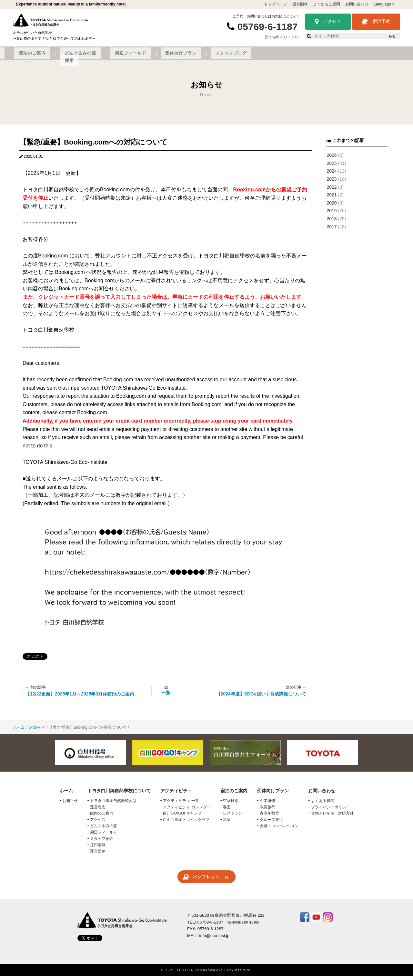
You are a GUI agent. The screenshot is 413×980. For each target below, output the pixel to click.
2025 (332, 167)
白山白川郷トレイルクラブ (186, 824)
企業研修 (267, 805)
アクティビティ (130, 57)
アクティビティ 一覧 (181, 805)
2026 (332, 159)
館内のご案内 (102, 817)
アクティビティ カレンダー (187, 811)
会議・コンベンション (279, 830)
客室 (227, 811)
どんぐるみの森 (213, 57)
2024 (332, 175)
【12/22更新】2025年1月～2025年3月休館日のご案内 (80, 698)
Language (384, 4)
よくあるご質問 (327, 4)
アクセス (328, 22)
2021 (332, 199)
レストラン (233, 817)
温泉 (227, 824)
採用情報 (98, 849)
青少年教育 (269, 817)
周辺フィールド (257, 57)
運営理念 (98, 811)
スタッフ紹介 (102, 843)
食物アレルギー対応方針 (332, 817)
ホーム (19, 731)
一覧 (166, 696)
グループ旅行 (271, 824)
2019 (332, 215)
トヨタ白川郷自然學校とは (113, 805)
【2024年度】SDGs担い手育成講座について (261, 698)
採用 (376, 57)
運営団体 (300, 4)
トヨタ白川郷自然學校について (70, 57)
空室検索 (231, 805)
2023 (332, 183)
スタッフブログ (344, 57)
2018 (332, 223)
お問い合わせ (357, 4)
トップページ (276, 4)
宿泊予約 (376, 22)
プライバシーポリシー (330, 811)
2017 (332, 231)
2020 (332, 207)
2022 (332, 191)
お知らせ (37, 731)
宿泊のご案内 (172, 57)
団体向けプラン (300, 57)
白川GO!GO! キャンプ (182, 817)
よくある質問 (323, 805)
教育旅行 (267, 811)
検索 (392, 37)
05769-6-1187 (268, 27)
